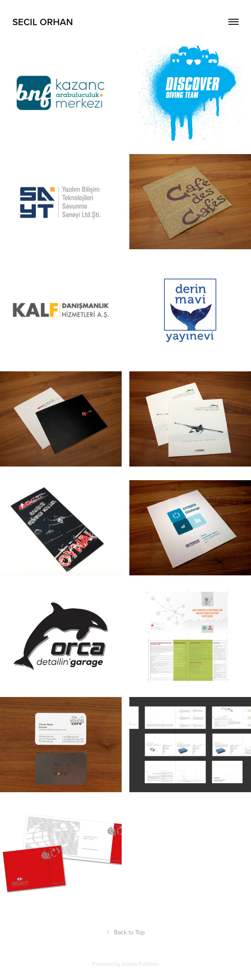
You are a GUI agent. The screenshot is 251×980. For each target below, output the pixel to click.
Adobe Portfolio (140, 964)
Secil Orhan (43, 22)
